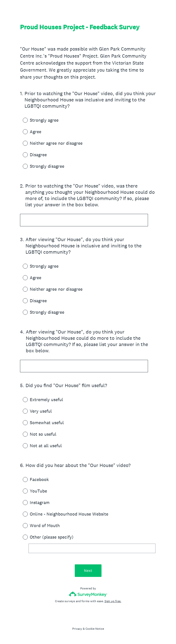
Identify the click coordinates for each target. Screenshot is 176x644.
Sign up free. (113, 601)
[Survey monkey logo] (88, 594)
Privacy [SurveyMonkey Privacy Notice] (77, 629)
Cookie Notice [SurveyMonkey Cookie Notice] (95, 629)
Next (88, 571)
